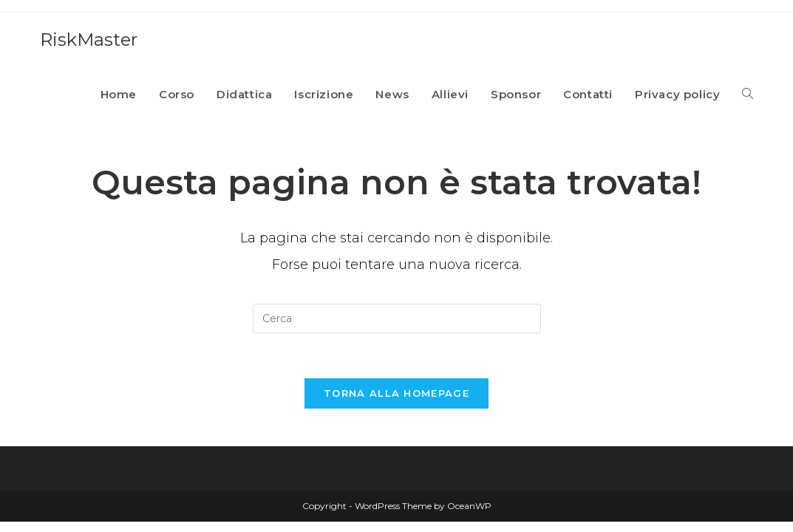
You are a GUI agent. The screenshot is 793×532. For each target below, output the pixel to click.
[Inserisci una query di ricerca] (397, 318)
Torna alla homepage (396, 393)
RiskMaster (89, 40)
